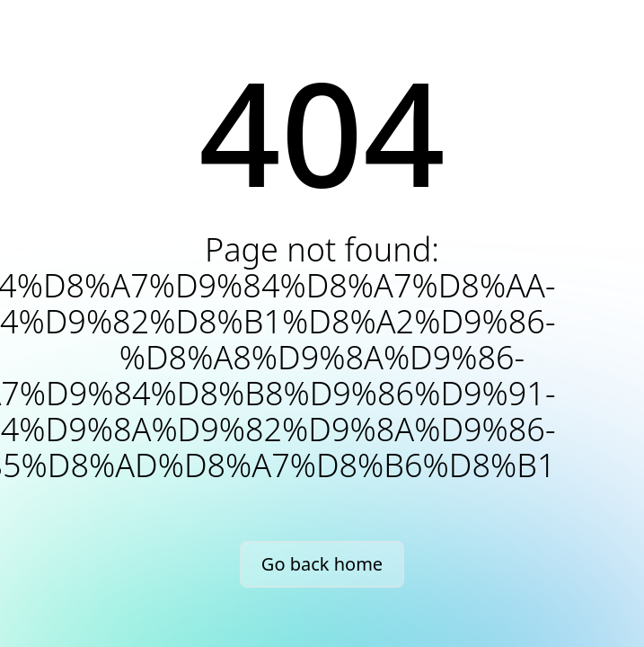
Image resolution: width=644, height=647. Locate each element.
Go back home (322, 564)
